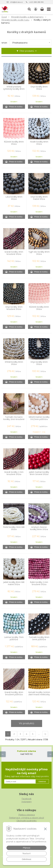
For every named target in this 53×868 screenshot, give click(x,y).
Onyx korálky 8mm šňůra (39, 88)
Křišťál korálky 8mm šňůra (14, 363)
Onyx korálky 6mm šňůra (39, 363)
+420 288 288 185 (36, 2)
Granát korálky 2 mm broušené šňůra (14, 473)
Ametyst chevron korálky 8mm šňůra (39, 528)
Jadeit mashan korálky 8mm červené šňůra (39, 473)
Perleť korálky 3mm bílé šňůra (14, 528)
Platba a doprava (27, 815)
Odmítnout (26, 859)
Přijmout (26, 848)
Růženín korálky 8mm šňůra (14, 143)
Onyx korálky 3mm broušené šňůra (14, 308)
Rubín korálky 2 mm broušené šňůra (39, 583)
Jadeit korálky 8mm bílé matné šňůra (14, 583)
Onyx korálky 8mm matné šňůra (39, 198)
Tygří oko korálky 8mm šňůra (39, 253)
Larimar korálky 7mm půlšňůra (14, 638)
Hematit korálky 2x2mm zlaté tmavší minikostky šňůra (39, 695)
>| (45, 734)
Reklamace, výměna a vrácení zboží (26, 818)
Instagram (27, 802)
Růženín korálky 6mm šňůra (39, 308)
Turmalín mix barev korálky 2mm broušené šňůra (14, 419)
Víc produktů (27, 723)
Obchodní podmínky (27, 821)
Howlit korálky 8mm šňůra (39, 143)
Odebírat (42, 782)
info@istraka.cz (16, 2)
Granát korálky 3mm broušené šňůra (14, 253)
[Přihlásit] (36, 9)
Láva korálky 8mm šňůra (14, 198)
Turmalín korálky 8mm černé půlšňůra (39, 638)
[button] (29, 9)
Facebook (26, 799)
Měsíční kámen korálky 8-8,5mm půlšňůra (39, 418)
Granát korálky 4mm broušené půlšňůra (14, 693)
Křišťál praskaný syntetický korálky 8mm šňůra (14, 89)
